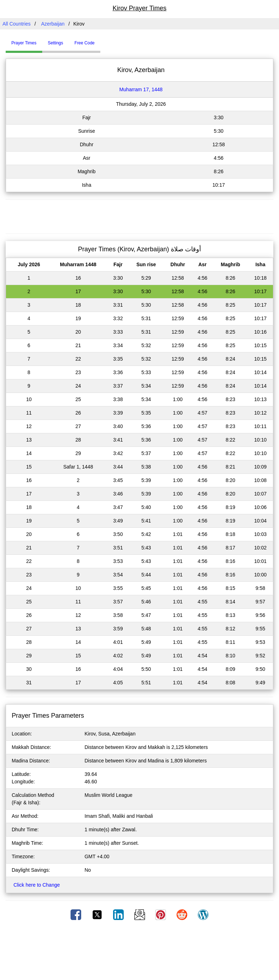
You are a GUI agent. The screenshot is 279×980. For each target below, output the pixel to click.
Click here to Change (37, 885)
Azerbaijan (53, 24)
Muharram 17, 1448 (141, 89)
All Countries (16, 24)
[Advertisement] (140, 215)
